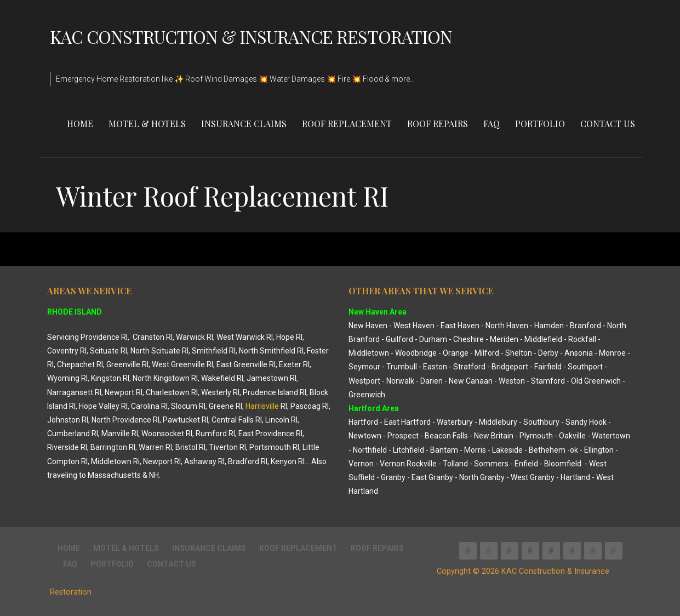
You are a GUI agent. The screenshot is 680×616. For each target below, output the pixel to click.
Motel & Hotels (147, 124)
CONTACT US (608, 124)
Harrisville (262, 406)
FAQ (492, 124)
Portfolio (540, 124)
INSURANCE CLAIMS (244, 124)
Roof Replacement (347, 124)
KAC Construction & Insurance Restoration (251, 36)
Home (80, 124)
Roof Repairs (438, 124)
